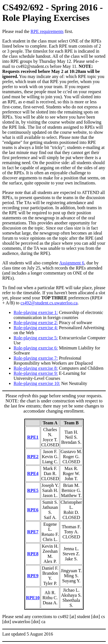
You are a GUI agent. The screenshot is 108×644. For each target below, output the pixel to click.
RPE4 (33, 473)
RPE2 (33, 457)
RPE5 (33, 490)
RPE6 (33, 510)
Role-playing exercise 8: (36, 368)
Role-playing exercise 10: (37, 383)
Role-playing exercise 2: (36, 323)
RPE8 (33, 554)
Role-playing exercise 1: (36, 312)
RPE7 (33, 532)
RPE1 (33, 437)
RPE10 (33, 598)
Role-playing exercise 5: (36, 338)
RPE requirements (47, 31)
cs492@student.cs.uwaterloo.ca (49, 303)
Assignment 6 (72, 263)
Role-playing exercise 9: (36, 373)
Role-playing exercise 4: (36, 328)
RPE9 (33, 576)
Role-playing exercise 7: (36, 358)
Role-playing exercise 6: (36, 348)
